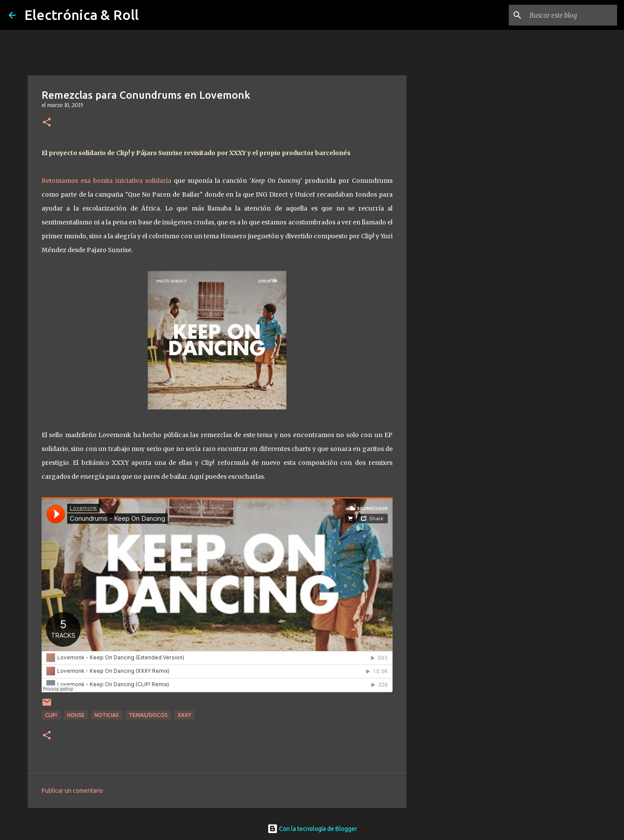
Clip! (51, 715)
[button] (47, 123)
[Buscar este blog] (572, 15)
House (76, 715)
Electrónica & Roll (81, 15)
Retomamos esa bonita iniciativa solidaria (106, 181)
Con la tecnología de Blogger (312, 829)
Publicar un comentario (72, 791)
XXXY (184, 715)
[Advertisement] (451, 374)
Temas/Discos (148, 715)
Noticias (107, 715)
